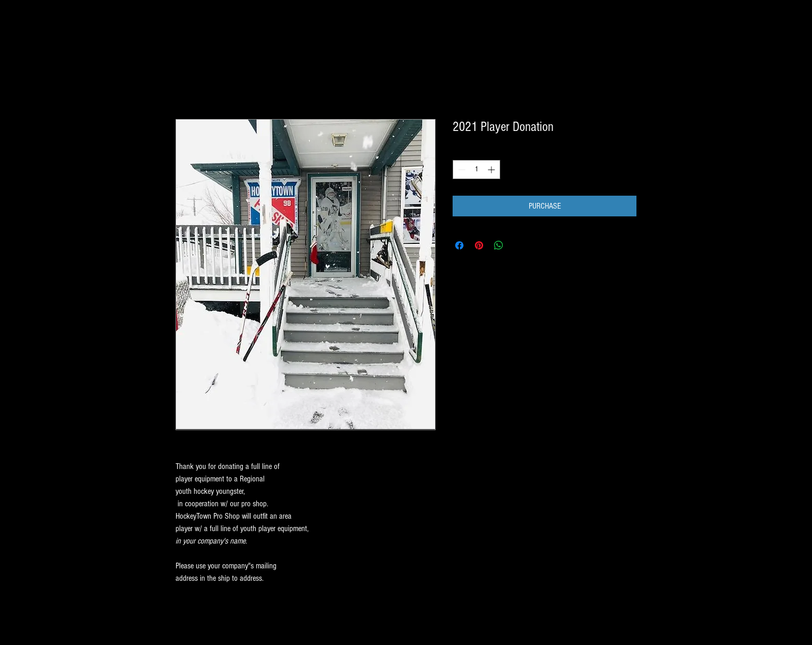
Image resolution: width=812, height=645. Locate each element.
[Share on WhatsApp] (499, 245)
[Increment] (492, 170)
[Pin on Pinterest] (479, 245)
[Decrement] (461, 170)
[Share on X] (518, 245)
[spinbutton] (476, 170)
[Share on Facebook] (459, 245)
